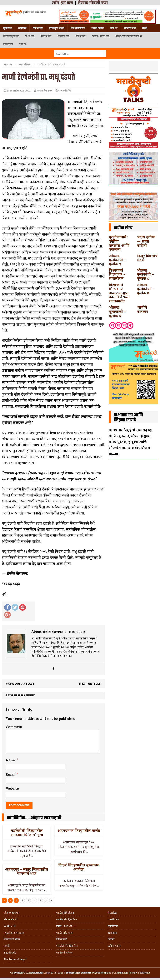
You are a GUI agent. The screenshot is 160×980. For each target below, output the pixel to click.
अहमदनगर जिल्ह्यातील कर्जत (79, 830)
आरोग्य (111, 939)
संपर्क (145, 28)
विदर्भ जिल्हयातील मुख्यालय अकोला (79, 867)
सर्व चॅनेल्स (38, 28)
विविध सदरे (81, 36)
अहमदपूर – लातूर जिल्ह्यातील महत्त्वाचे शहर (27, 871)
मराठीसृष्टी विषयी (57, 28)
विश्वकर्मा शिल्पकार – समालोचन (117, 274)
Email (11, 774)
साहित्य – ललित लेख (101, 36)
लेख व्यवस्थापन (78, 28)
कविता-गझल (114, 946)
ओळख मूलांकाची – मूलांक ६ (117, 311)
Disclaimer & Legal (15, 959)
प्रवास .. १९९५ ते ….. (66, 926)
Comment (14, 727)
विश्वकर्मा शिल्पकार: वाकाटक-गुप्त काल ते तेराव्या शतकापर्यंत (119, 293)
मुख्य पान (7, 28)
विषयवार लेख (64, 36)
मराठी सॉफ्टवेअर (64, 953)
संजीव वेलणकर (44, 91)
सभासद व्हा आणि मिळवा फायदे (128, 418)
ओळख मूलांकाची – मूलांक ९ (117, 260)
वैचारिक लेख (46, 36)
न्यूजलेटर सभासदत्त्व (14, 933)
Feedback (10, 953)
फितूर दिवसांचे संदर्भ (147, 258)
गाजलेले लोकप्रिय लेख (67, 946)
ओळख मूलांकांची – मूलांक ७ (145, 289)
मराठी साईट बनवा (65, 933)
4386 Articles (77, 632)
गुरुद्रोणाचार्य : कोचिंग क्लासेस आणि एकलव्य (119, 243)
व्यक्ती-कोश (114, 919)
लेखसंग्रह (22, 28)
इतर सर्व (23, 44)
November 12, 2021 (19, 91)
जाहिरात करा (130, 28)
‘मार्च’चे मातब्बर (142, 309)
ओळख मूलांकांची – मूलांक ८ (145, 274)
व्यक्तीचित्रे (65, 91)
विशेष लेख (30, 36)
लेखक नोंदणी (97, 28)
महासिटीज (113, 926)
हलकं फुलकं (8, 44)
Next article (90, 684)
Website (12, 789)
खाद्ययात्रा (112, 933)
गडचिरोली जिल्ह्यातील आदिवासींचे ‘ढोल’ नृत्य (27, 832)
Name (11, 760)
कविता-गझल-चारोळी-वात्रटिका (129, 36)
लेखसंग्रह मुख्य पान (11, 36)
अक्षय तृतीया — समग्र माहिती (146, 241)
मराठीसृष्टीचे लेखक (65, 913)
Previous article (20, 684)
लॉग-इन (114, 28)
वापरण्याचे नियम (12, 939)
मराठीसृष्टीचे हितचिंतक (67, 919)
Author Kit (10, 926)
